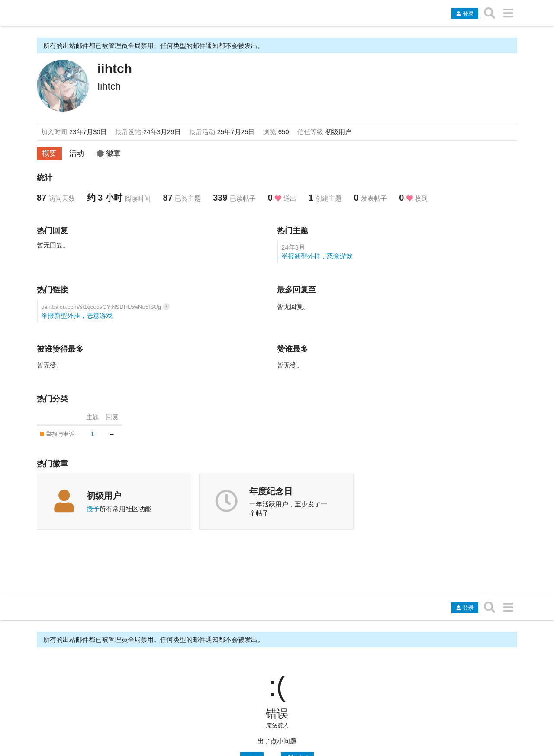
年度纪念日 (271, 491)
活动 (77, 153)
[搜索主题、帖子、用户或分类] (490, 13)
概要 (49, 153)
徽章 (109, 153)
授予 (93, 509)
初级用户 (104, 496)
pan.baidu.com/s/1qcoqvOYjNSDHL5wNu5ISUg (102, 307)
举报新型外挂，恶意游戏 (317, 256)
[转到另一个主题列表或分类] (508, 13)
